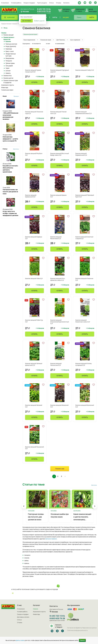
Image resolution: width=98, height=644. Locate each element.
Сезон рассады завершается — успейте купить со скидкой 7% (10, 139)
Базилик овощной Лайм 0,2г (34, 278)
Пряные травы (10, 63)
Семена (4, 33)
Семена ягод (7, 76)
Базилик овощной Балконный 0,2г (85, 406)
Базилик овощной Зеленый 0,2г (34, 406)
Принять (82, 640)
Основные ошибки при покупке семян (60, 516)
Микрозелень (10, 58)
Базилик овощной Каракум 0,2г (34, 238)
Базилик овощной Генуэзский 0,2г (34, 448)
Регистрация (93, 11)
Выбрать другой (39, 21)
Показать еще (60, 469)
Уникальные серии (7, 90)
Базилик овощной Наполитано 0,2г (56, 364)
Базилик (8, 41)
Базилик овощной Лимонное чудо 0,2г (34, 113)
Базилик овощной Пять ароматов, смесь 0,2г (58, 279)
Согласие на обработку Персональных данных (82, 628)
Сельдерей (9, 66)
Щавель (8, 73)
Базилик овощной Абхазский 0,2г (59, 406)
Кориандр (9, 49)
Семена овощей (8, 35)
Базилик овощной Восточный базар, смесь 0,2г (60, 154)
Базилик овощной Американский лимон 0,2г (84, 113)
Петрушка (9, 61)
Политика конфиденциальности (77, 630)
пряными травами (51, 539)
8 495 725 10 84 (44, 9)
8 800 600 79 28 (44, 11)
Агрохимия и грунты (8, 85)
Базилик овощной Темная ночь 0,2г (58, 113)
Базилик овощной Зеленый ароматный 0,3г (34, 364)
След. (66, 477)
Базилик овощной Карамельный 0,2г (81, 154)
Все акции (16, 96)
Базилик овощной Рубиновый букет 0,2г (85, 196)
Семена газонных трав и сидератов (11, 82)
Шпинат (8, 71)
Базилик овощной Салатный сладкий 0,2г (84, 238)
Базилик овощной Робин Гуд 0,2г (34, 321)
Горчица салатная (11, 44)
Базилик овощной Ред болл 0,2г (34, 154)
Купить (34, 82)
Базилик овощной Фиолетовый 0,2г (56, 238)
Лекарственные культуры (11, 55)
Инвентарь (5, 87)
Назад (5, 28)
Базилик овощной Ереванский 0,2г (31, 196)
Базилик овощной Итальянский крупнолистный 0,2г (60, 322)
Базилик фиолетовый (30, 34)
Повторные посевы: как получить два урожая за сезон (10, 192)
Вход (91, 9)
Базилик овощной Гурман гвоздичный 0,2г (33, 71)
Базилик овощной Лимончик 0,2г (84, 279)
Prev (24, 508)
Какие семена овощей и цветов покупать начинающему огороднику (82, 518)
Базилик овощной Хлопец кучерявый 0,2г (84, 364)
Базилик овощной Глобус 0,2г (85, 70)
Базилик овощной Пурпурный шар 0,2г (60, 71)
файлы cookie (20, 640)
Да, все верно (27, 21)
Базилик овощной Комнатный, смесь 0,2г (83, 321)
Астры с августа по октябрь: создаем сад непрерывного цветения (10, 213)
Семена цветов (8, 78)
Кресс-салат (10, 51)
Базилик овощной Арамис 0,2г (58, 196)
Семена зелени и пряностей (9, 38)
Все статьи (16, 149)
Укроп (7, 68)
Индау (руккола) (11, 46)
